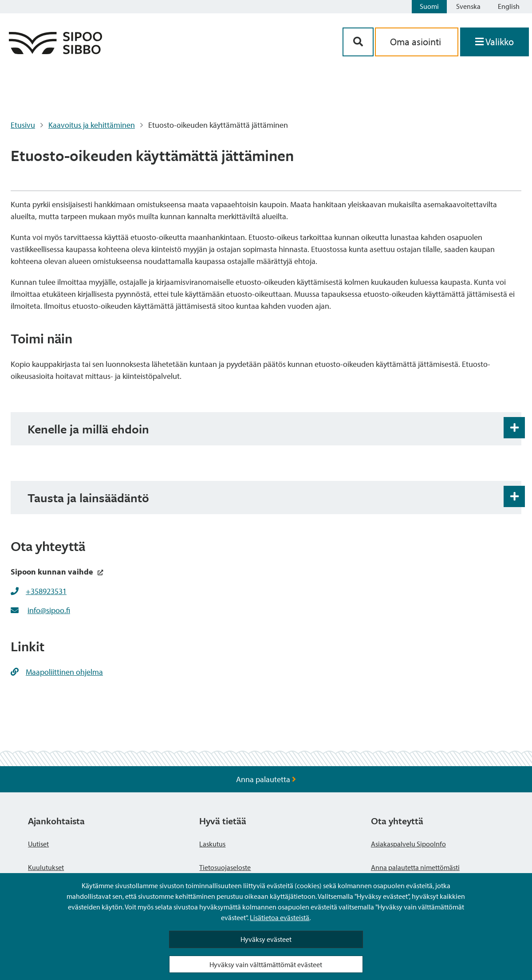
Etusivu (23, 125)
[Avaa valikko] (495, 42)
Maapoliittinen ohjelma (57, 672)
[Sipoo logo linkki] (55, 51)
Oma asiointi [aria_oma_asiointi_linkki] (417, 42)
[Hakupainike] (358, 42)
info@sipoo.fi (49, 610)
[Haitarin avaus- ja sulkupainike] (514, 428)
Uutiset (38, 844)
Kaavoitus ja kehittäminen (92, 125)
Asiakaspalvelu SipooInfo (408, 844)
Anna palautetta (266, 779)
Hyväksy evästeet (266, 939)
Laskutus (212, 844)
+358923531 (46, 591)
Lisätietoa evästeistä (280, 917)
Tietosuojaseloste (225, 867)
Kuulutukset (46, 867)
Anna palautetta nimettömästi (415, 867)
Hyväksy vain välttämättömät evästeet (266, 964)
